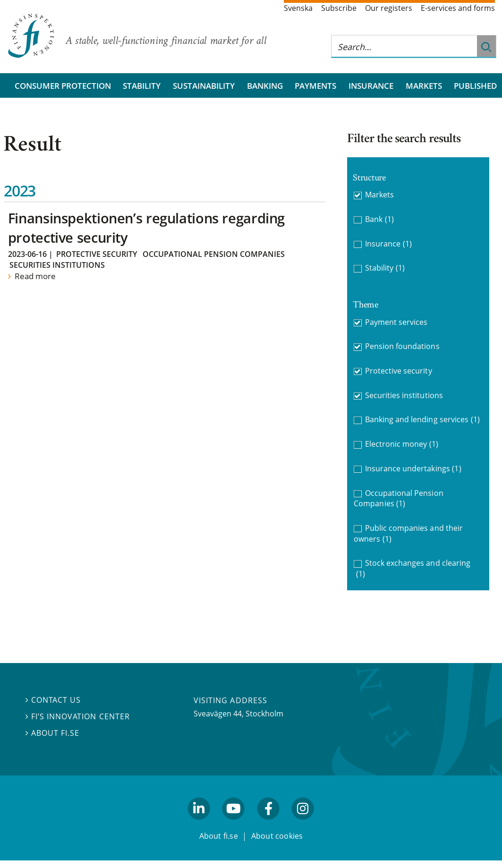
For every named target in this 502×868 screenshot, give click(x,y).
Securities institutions (57, 265)
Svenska (298, 8)
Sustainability (204, 85)
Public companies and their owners (408, 533)
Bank (379, 219)
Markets (424, 85)
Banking (265, 85)
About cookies (277, 836)
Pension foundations (402, 346)
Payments (315, 85)
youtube (234, 824)
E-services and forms (458, 8)
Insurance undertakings (413, 469)
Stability (142, 85)
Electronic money (402, 444)
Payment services (396, 322)
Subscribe (339, 8)
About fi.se (52, 733)
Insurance (371, 85)
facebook (268, 824)
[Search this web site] (404, 47)
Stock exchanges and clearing (413, 568)
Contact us (53, 700)
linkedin (199, 824)
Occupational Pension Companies (214, 254)
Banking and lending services (422, 420)
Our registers (389, 8)
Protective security (97, 254)
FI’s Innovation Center (78, 716)
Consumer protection (63, 85)
